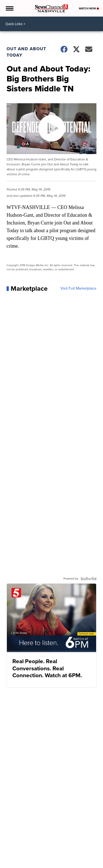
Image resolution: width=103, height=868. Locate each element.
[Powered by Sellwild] (88, 579)
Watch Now (89, 8)
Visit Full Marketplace (78, 289)
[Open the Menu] (9, 8)
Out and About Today (26, 52)
